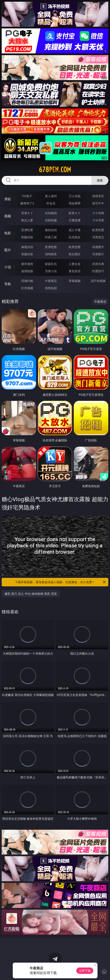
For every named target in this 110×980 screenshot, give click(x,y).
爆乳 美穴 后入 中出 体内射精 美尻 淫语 (31, 594)
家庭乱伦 (51, 264)
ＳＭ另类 (98, 220)
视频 (8, 216)
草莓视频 (75, 281)
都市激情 (27, 264)
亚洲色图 (51, 247)
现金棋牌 (75, 203)
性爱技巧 (98, 271)
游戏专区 (98, 196)
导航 (8, 284)
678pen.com (55, 170)
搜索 (100, 180)
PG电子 (27, 196)
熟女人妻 (27, 220)
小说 (8, 267)
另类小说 (51, 271)
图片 (8, 250)
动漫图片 (98, 247)
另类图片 (98, 254)
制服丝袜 (27, 237)
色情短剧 (51, 288)
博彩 (8, 199)
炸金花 (51, 203)
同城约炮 (27, 281)
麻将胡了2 (27, 203)
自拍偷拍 (51, 213)
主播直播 (75, 220)
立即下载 (85, 971)
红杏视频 (27, 288)
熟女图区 (75, 254)
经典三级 (51, 237)
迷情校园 (27, 271)
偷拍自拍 (51, 230)
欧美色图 (75, 247)
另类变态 (98, 237)
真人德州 (51, 196)
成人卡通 (75, 230)
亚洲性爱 (27, 230)
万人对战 (75, 196)
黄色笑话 (75, 271)
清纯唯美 (51, 254)
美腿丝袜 (27, 254)
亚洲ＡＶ (27, 213)
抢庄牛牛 (98, 203)
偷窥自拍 (27, 247)
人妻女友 (75, 264)
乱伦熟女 (75, 237)
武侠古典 (98, 264)
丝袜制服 (51, 220)
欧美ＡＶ (75, 213)
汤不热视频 (98, 281)
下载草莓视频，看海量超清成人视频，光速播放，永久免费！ (61, 582)
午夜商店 (51, 281)
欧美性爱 (98, 230)
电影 (8, 233)
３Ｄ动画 (98, 213)
